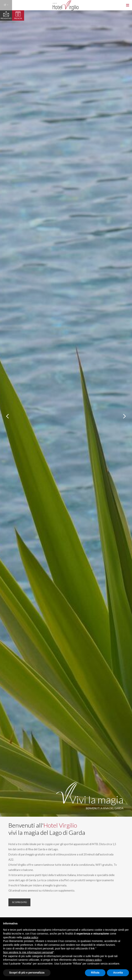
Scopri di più (19, 902)
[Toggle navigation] (128, 5)
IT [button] (6, 5)
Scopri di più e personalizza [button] (27, 973)
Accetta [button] (118, 973)
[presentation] (7, 416)
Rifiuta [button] (95, 973)
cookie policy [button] (31, 937)
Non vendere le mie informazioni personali (28, 952)
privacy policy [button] (93, 960)
